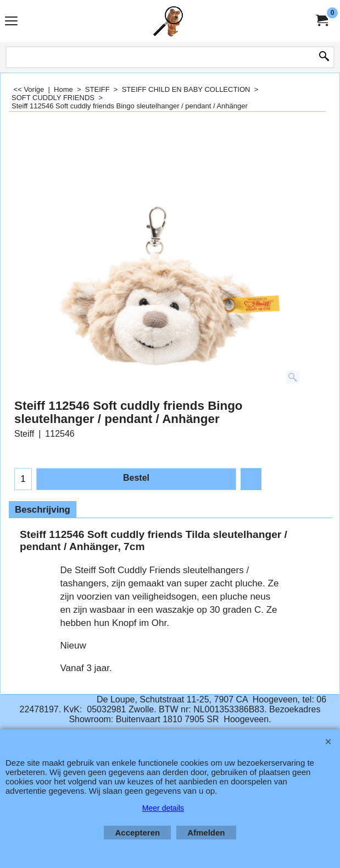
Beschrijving (43, 510)
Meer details (163, 808)
